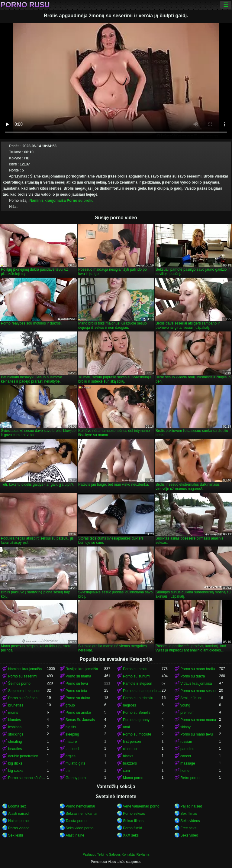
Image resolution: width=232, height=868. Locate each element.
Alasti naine (75, 835)
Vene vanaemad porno (141, 806)
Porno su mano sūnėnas (27, 778)
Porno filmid (132, 828)
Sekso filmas (133, 821)
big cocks (16, 771)
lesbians (15, 727)
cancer (186, 756)
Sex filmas (189, 814)
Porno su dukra (193, 676)
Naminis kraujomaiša (48, 201)
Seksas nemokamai (81, 814)
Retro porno (190, 778)
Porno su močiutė (137, 734)
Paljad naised (191, 806)
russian (186, 742)
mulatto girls (75, 763)
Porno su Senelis (137, 713)
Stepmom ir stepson (24, 691)
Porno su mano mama (198, 720)
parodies (187, 749)
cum (126, 771)
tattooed (72, 749)
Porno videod (19, 828)
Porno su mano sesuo (198, 691)
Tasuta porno (76, 821)
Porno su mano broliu (198, 669)
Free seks (188, 828)
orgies (71, 756)
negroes (129, 705)
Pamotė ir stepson (138, 684)
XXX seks (131, 835)
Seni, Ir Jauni (191, 698)
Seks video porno (80, 828)
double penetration (23, 756)
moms (13, 713)
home (185, 771)
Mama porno (133, 778)
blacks (128, 756)
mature (71, 742)
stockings (16, 734)
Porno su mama (78, 676)
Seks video (189, 835)
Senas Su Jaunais (80, 720)
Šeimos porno (19, 684)
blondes (14, 720)
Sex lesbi (16, 835)
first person (132, 742)
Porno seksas (134, 814)
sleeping (72, 734)
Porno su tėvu (77, 684)
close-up (130, 749)
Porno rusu (25, 5)
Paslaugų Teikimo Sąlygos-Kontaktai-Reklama (116, 854)
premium (187, 713)
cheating (15, 742)
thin (68, 771)
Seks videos (190, 821)
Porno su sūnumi (137, 676)
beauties (15, 749)
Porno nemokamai (80, 806)
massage (188, 763)
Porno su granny (136, 720)
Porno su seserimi (23, 676)
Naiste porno (18, 821)
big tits (71, 727)
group (70, 705)
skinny (185, 727)
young (185, 705)
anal (126, 727)
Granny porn (76, 778)
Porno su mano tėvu (197, 734)
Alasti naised (18, 814)
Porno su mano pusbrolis (142, 691)
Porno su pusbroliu (138, 698)
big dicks (15, 763)
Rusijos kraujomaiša (82, 669)
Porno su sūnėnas (23, 698)
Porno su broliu (80, 201)
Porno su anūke (78, 713)
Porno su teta (76, 691)
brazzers (130, 763)
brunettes (16, 705)
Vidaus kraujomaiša (196, 684)
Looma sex (17, 806)
